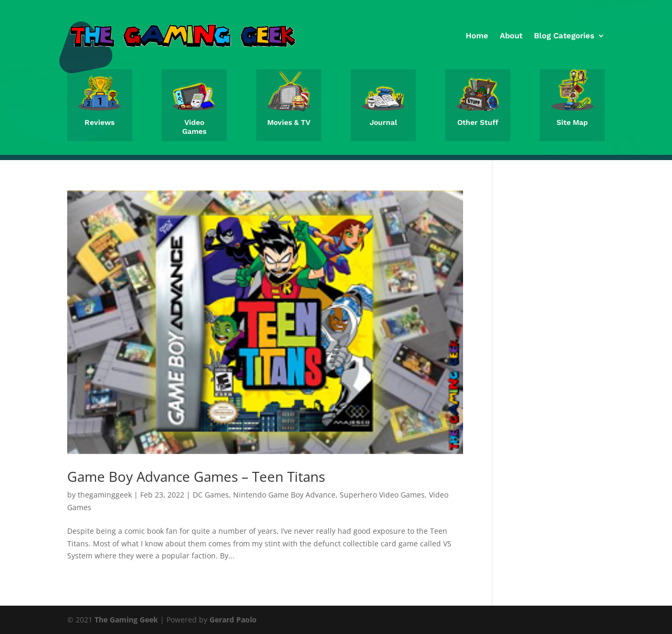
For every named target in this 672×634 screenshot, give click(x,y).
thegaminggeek (105, 495)
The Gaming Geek (126, 620)
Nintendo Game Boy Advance (284, 495)
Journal (383, 122)
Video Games (194, 127)
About (511, 36)
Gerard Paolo (233, 620)
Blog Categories (564, 36)
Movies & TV (289, 122)
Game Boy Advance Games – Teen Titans (196, 477)
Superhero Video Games (382, 495)
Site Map (572, 122)
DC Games (211, 495)
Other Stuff (478, 122)
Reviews (99, 122)
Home (477, 36)
